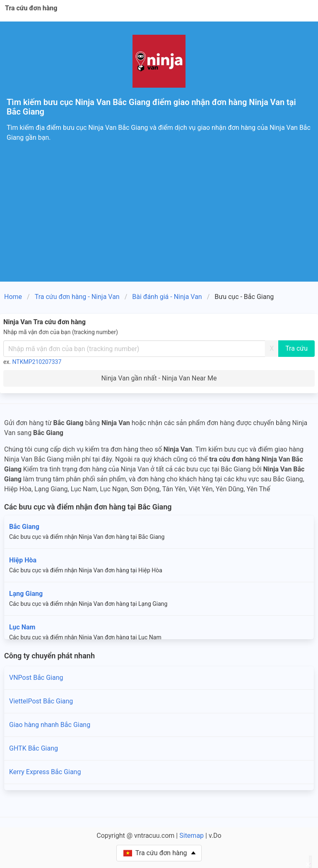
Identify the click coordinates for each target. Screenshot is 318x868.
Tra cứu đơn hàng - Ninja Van (77, 297)
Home (13, 297)
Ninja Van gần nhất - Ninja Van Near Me (159, 378)
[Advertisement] (159, 220)
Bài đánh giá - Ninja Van (167, 297)
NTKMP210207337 (37, 362)
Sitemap (192, 836)
